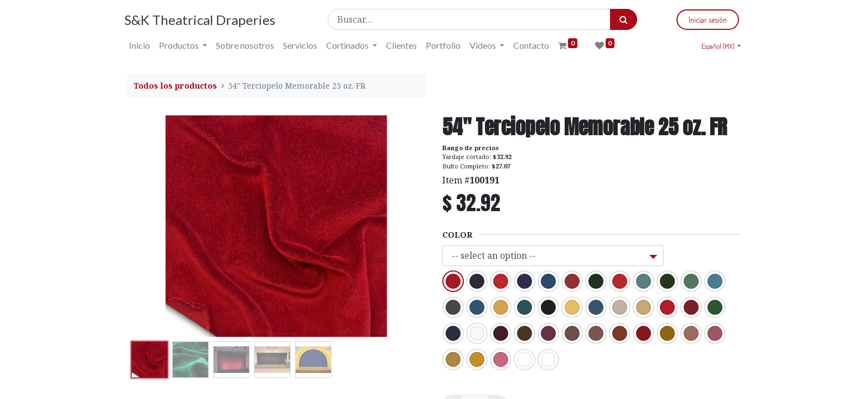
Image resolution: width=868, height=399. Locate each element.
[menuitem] (142, 45)
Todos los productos (175, 86)
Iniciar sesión (706, 20)
